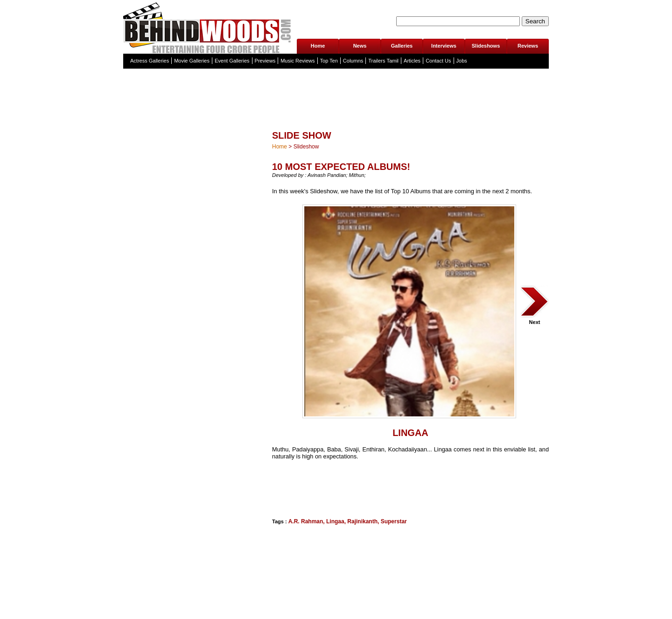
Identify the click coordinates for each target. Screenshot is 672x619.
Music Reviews (297, 61)
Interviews (444, 46)
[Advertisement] (319, 488)
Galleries (402, 46)
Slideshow (306, 147)
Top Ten (329, 61)
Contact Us (438, 61)
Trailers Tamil (383, 61)
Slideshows (486, 46)
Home (318, 46)
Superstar (394, 521)
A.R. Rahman (306, 521)
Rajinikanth (362, 521)
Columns (353, 61)
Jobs (462, 61)
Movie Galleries (192, 61)
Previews (265, 61)
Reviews (528, 46)
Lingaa (335, 521)
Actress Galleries (150, 61)
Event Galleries (232, 61)
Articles (412, 61)
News (360, 46)
